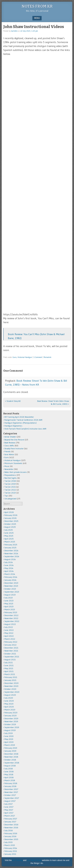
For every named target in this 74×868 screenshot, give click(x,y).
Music (7, 466)
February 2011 (11, 851)
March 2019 (10, 745)
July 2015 (9, 842)
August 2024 (10, 559)
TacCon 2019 (10, 484)
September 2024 (12, 556)
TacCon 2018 (10, 481)
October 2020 (10, 689)
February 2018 (11, 783)
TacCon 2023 (10, 493)
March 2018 (10, 780)
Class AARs (9, 446)
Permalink (48, 357)
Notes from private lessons (16, 472)
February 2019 (11, 748)
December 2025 (11, 521)
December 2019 (11, 718)
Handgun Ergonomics (13, 426)
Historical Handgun (25, 357)
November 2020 (11, 686)
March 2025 (10, 542)
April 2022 (9, 636)
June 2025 (9, 533)
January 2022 (10, 645)
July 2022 (9, 627)
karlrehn (14, 31)
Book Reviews (10, 443)
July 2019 (9, 733)
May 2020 (9, 704)
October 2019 (10, 724)
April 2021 (9, 671)
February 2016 (11, 833)
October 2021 (10, 654)
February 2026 (11, 515)
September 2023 (12, 592)
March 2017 (10, 816)
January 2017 (10, 822)
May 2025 (9, 536)
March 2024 (10, 574)
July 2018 (9, 769)
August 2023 (10, 595)
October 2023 (10, 589)
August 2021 (10, 660)
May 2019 (9, 739)
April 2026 (9, 512)
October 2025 (10, 524)
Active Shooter (10, 437)
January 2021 (10, 680)
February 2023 (11, 612)
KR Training (17, 860)
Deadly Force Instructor (14, 448)
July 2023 (9, 598)
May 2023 (9, 604)
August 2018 (10, 766)
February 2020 (11, 713)
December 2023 (11, 583)
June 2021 (9, 665)
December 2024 (11, 550)
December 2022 (11, 615)
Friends (8, 451)
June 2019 (9, 736)
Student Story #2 (13, 401)
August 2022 (10, 624)
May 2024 (9, 568)
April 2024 (9, 571)
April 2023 (9, 606)
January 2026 (11, 518)
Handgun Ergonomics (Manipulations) (21, 423)
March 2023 (10, 609)
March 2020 (10, 710)
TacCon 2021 (10, 487)
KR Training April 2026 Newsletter (19, 417)
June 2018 (9, 771)
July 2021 (9, 662)
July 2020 (9, 698)
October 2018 (10, 760)
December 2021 (11, 648)
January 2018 (10, 786)
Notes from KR (37, 6)
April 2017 (9, 813)
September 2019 (12, 727)
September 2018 (12, 763)
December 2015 (11, 839)
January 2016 (10, 836)
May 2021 (9, 668)
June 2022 (9, 630)
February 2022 (11, 642)
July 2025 (9, 530)
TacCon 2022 (10, 490)
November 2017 (11, 792)
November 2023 (11, 586)
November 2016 (11, 827)
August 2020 (10, 695)
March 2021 (10, 674)
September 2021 (12, 657)
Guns (15, 357)
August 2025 (10, 527)
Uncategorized (10, 499)
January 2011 (10, 854)
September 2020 (12, 692)
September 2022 (12, 621)
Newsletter (9, 469)
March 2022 (10, 639)
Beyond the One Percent (14, 440)
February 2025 (11, 545)
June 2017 (9, 807)
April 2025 (9, 539)
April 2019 (9, 742)
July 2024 (9, 562)
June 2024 (9, 565)
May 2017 (9, 810)
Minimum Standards (13, 463)
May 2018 (9, 774)
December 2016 (11, 825)
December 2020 (11, 683)
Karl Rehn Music (34, 860)
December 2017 (11, 789)
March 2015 (10, 845)
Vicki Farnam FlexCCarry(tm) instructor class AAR (25, 429)
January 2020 (11, 716)
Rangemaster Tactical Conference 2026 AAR (23, 420)
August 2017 (10, 801)
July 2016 (9, 830)
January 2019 (10, 751)
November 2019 (11, 721)
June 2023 (9, 601)
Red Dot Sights (11, 478)
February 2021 (11, 677)
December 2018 (11, 754)
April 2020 (9, 707)
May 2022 (9, 633)
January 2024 (10, 580)
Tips (6, 496)
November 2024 (11, 553)
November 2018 (11, 757)
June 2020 (9, 701)
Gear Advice (9, 454)
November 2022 (11, 618)
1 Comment (38, 357)
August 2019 (10, 730)
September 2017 (12, 798)
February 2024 (11, 577)
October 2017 (10, 795)
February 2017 (11, 819)
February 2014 (11, 848)
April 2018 (9, 777)
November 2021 (11, 651)
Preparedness (10, 475)
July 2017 (8, 804)
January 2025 (10, 548)
